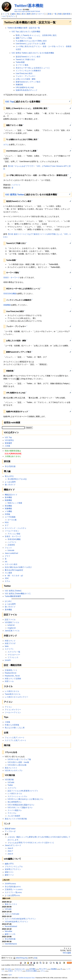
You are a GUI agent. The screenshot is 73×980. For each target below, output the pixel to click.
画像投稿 (19, 85)
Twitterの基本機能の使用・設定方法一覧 (24, 28)
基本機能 (8, 497)
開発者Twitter (10, 829)
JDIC (7, 578)
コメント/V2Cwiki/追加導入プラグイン (20, 919)
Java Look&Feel (11, 553)
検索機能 (8, 500)
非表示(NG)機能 (10, 294)
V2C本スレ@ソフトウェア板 (19, 759)
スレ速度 (8, 573)
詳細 (35, 958)
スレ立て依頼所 (14, 816)
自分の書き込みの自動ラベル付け (18, 567)
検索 (60, 14)
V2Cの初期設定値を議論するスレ (21, 805)
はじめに (8, 601)
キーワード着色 (22, 65)
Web (7, 646)
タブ (7, 525)
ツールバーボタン (12, 531)
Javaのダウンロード (13, 845)
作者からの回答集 (12, 725)
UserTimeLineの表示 (24, 73)
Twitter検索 (20, 62)
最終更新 (67, 14)
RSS (7, 522)
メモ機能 (8, 511)
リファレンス (13, 657)
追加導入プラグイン (13, 869)
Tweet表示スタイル (13, 694)
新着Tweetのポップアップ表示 (28, 82)
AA (6, 562)
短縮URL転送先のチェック (27, 90)
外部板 (7, 514)
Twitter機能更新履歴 (13, 596)
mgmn (10, 975)
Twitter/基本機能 (29, 6)
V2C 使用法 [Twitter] (13, 591)
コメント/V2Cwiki (12, 914)
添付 (34, 14)
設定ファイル (10, 620)
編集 (13, 14)
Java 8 (10, 848)
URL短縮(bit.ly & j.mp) (25, 87)
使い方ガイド (10, 485)
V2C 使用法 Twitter (15, 195)
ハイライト (16, 185)
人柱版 (7, 446)
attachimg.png (20, 958)
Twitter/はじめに (20, 969)
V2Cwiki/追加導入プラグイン (16, 922)
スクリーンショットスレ (17, 796)
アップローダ (10, 831)
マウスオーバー (14, 655)
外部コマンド (10, 641)
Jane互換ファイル (12, 631)
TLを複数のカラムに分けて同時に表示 (31, 41)
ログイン (12, 16)
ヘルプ (4, 16)
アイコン (8, 707)
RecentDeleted (11, 926)
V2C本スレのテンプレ (14, 770)
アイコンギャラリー (13, 710)
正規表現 (11, 545)
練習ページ (9, 875)
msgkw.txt (12, 628)
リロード (41, 14)
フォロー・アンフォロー (26, 76)
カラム (6, 145)
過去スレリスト (11, 768)
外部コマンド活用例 (13, 679)
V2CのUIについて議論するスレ (20, 807)
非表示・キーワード (11, 278)
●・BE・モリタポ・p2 (14, 576)
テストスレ (12, 813)
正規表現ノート (11, 670)
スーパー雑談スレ (15, 810)
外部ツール (9, 681)
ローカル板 (12, 520)
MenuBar (8, 931)
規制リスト (9, 872)
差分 (24, 14)
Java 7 (10, 851)
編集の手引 (9, 864)
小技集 (7, 722)
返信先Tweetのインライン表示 (28, 57)
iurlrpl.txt (11, 625)
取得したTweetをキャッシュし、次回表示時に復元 (36, 35)
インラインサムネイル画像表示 (28, 71)
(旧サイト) (50, 843)
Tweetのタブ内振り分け (25, 59)
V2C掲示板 (9, 780)
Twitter (20, 10)
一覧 (55, 14)
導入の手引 (9, 476)
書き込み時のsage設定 (14, 570)
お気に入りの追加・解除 (26, 79)
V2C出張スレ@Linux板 (17, 765)
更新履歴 (8, 443)
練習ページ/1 (10, 934)
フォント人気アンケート (15, 738)
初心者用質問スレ (15, 802)
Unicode (11, 550)
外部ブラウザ (10, 643)
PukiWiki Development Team (27, 978)
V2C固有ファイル (12, 622)
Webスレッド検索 (15, 503)
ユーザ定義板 (10, 517)
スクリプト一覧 (14, 652)
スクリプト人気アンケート (16, 740)
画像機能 (7, 305)
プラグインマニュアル (14, 867)
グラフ (7, 556)
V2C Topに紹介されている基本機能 (26, 32)
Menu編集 (67, 953)
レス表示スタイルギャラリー (16, 697)
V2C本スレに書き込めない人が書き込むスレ (26, 799)
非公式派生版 (10, 466)
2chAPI (8, 660)
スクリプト (9, 649)
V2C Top (10, 102)
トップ (5, 14)
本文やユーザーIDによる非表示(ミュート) (33, 68)
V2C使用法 (9, 440)
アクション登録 (14, 534)
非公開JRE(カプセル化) (17, 479)
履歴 (29, 14)
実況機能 (8, 506)
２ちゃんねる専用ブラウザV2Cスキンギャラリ (26, 843)
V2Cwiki (11, 782)
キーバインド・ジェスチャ (16, 528)
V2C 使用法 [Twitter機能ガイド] (17, 594)
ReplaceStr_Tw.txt (12, 676)
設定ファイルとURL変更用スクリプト (23, 791)
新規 (50, 14)
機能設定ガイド (11, 495)
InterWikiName (11, 944)
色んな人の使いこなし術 (15, 728)
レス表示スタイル (12, 691)
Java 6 (10, 854)
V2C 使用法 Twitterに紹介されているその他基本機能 (33, 53)
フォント (8, 548)
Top (15, 10)
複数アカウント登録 (24, 38)
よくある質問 (10, 482)
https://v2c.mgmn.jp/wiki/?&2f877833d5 (27, 11)
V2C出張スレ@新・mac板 (18, 762)
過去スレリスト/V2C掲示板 (16, 819)
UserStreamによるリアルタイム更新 (31, 44)
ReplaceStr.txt (11, 673)
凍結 (18, 14)
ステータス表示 (11, 564)
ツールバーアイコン (13, 712)
